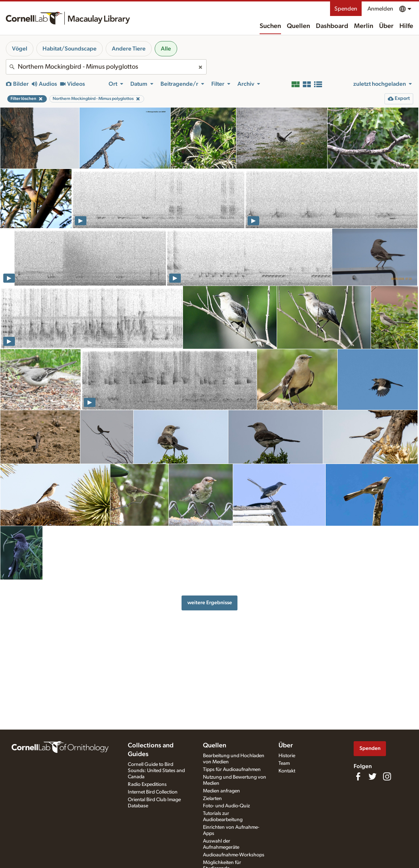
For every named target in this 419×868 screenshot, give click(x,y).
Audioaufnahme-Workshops (234, 855)
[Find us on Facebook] (358, 776)
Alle (166, 49)
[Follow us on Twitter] (373, 776)
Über (386, 26)
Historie (287, 756)
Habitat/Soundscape (70, 49)
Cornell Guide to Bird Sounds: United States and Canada (156, 771)
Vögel (20, 49)
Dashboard (332, 26)
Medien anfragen (221, 791)
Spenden (346, 9)
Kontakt (287, 771)
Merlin (364, 26)
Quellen (298, 26)
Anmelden (380, 9)
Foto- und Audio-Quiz (226, 806)
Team (284, 763)
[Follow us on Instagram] (387, 776)
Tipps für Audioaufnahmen (232, 770)
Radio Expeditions (147, 784)
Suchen (270, 26)
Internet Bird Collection (153, 792)
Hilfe (406, 26)
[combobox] (106, 67)
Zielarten (212, 799)
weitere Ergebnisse (210, 603)
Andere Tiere (129, 49)
